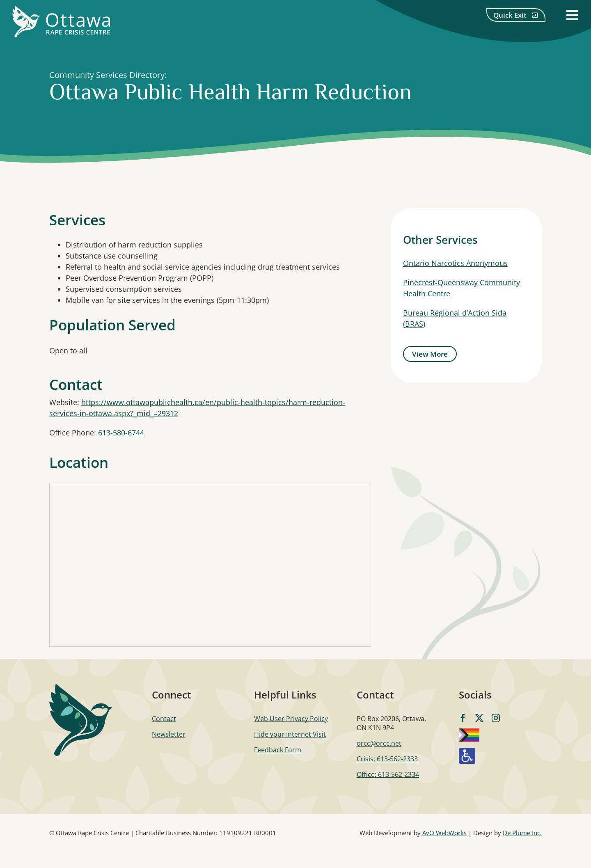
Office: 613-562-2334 (388, 774)
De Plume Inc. (522, 833)
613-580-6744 (121, 433)
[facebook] (463, 718)
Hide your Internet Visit (290, 734)
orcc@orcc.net (379, 743)
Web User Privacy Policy (291, 719)
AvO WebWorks (444, 833)
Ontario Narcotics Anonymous (455, 263)
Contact (164, 719)
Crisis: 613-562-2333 (387, 759)
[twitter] (479, 718)
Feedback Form (278, 750)
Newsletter (169, 734)
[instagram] (496, 718)
